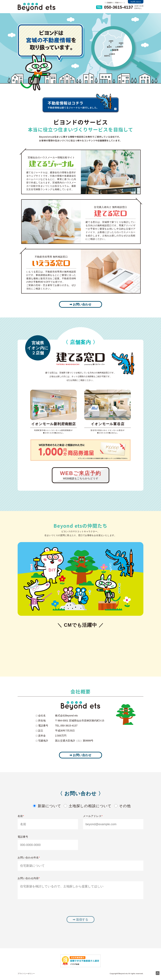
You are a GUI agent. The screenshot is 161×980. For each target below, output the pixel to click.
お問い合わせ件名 (29, 858)
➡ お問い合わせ (81, 304)
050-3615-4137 (115, 7)
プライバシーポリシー (26, 974)
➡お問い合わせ (136, 2)
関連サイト (119, 3)
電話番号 (23, 837)
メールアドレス (93, 816)
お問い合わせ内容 (29, 878)
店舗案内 (110, 3)
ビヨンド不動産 (36, 7)
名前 (21, 816)
